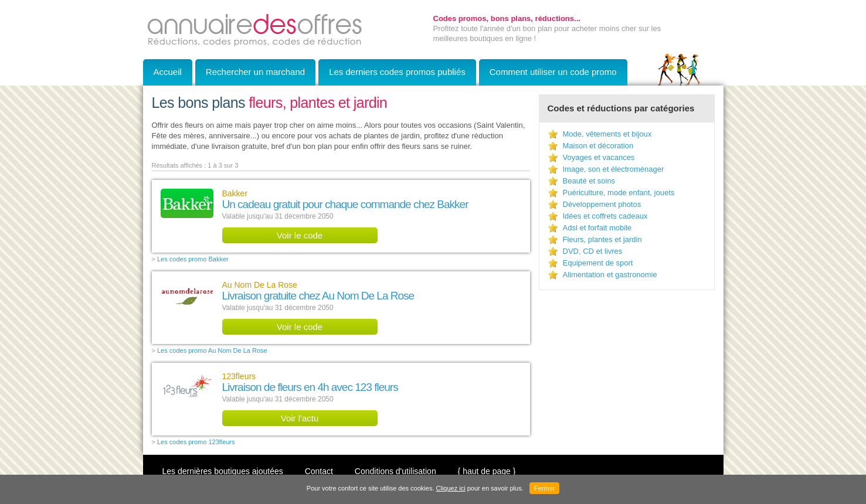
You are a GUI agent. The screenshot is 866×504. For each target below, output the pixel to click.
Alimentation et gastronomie (610, 275)
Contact (319, 471)
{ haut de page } (487, 471)
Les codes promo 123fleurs (196, 442)
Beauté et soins (589, 181)
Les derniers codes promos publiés (397, 72)
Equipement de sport (598, 263)
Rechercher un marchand (255, 72)
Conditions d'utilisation (395, 471)
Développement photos (602, 204)
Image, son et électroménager (614, 169)
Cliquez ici (451, 488)
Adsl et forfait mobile (597, 228)
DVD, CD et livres (593, 251)
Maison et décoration (598, 146)
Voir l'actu (300, 418)
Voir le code (300, 235)
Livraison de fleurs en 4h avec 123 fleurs (310, 387)
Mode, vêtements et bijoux (607, 134)
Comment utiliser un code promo (553, 72)
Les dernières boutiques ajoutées (223, 471)
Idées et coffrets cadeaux (605, 216)
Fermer (544, 488)
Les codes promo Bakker (193, 259)
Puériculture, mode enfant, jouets (619, 193)
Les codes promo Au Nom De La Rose (212, 350)
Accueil (168, 72)
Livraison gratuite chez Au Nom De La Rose (318, 296)
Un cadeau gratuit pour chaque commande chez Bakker (345, 204)
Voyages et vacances (599, 157)
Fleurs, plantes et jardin (602, 239)
